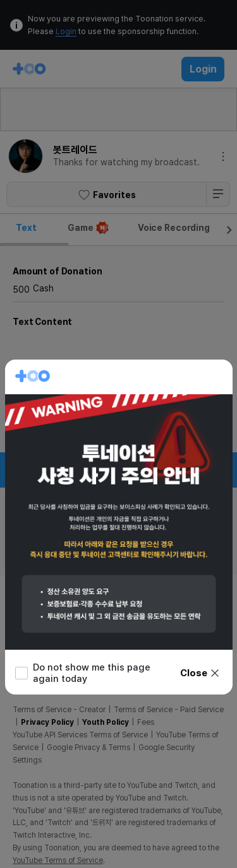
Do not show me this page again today (83, 673)
